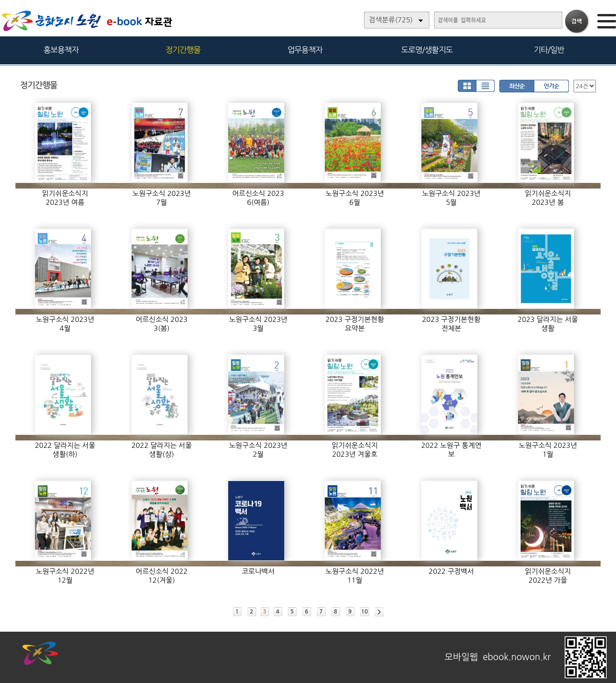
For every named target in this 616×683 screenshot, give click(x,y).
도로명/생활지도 (427, 50)
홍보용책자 (61, 50)
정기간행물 (183, 50)
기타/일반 (549, 50)
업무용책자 (305, 50)
